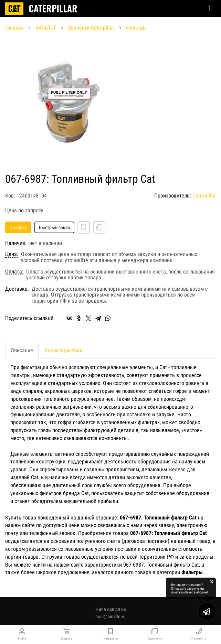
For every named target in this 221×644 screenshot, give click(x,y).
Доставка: (17, 289)
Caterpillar (204, 196)
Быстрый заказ (54, 227)
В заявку (18, 227)
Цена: (12, 254)
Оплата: (14, 272)
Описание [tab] (22, 350)
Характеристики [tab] (64, 350)
